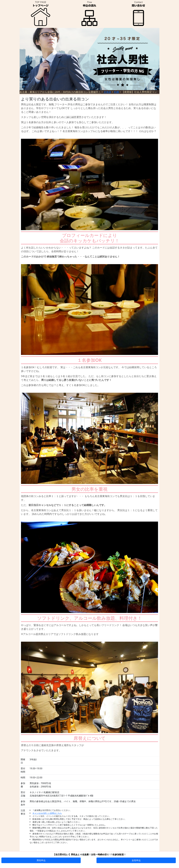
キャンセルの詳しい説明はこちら (47, 813)
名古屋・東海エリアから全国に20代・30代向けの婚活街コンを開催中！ (60, 92)
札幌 (116, 92)
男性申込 (41, 860)
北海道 (107, 92)
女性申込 (136, 860)
